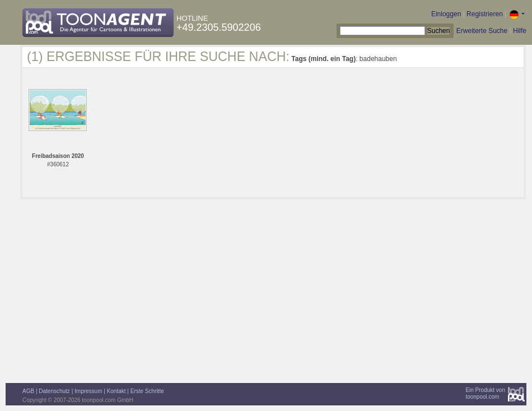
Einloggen (446, 14)
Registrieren (485, 14)
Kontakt (116, 391)
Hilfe (520, 31)
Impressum (88, 391)
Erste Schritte (147, 391)
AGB (28, 391)
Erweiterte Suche (482, 31)
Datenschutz (54, 391)
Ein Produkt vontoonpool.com (485, 393)
